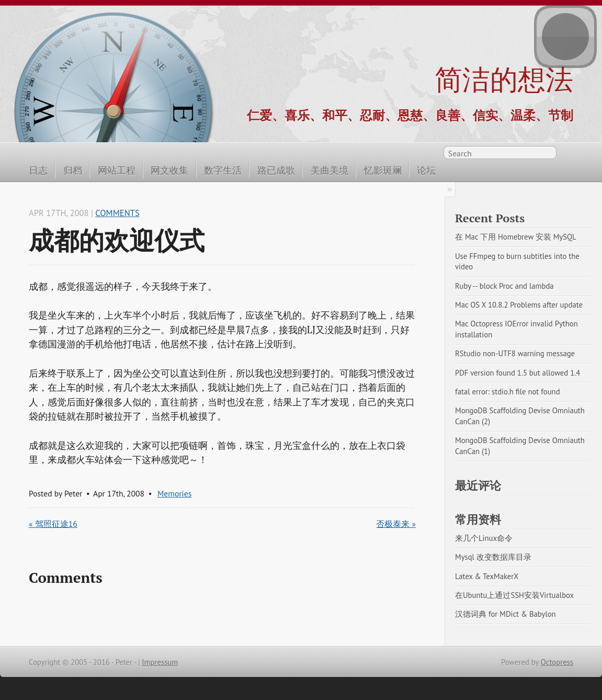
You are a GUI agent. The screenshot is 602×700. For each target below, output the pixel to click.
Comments (117, 213)
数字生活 (223, 170)
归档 (73, 170)
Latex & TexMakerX (487, 576)
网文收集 (169, 170)
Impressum (160, 662)
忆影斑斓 (383, 170)
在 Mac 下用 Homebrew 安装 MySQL (516, 237)
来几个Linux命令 (484, 538)
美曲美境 (330, 170)
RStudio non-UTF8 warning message (515, 353)
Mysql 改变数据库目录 (493, 557)
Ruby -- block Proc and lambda (504, 286)
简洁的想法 (504, 79)
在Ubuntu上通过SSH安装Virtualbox (514, 595)
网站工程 (117, 170)
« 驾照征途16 (53, 524)
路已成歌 (276, 170)
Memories (174, 493)
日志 (38, 170)
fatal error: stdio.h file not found (508, 392)
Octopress (557, 662)
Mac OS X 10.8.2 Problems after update (519, 305)
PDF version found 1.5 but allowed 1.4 (518, 373)
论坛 (426, 170)
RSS (567, 154)
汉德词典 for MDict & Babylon (506, 614)
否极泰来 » (396, 524)
